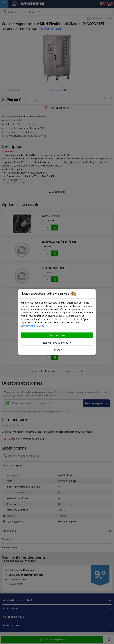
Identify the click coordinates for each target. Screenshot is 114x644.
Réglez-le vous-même (57, 343)
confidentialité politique (32, 326)
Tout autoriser (57, 335)
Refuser (57, 350)
